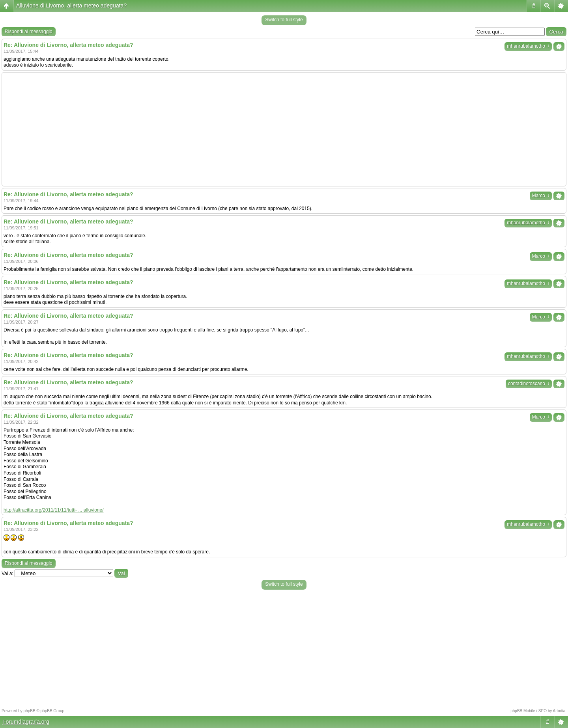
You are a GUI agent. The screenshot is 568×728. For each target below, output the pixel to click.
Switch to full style (284, 20)
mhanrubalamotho (528, 46)
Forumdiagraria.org (26, 722)
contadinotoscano (529, 384)
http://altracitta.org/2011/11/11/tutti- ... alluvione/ (53, 510)
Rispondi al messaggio (29, 32)
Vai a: (7, 573)
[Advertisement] (284, 129)
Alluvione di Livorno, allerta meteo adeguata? (71, 6)
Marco (541, 195)
